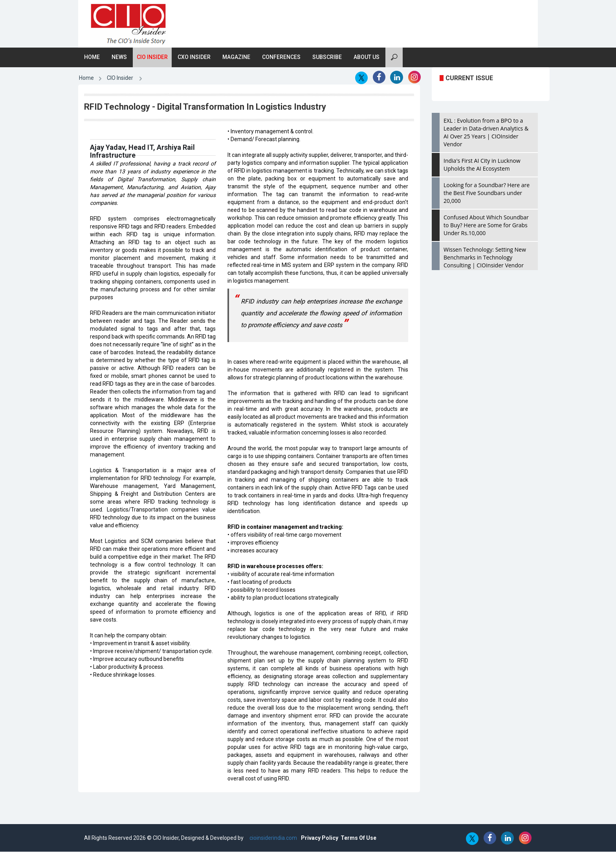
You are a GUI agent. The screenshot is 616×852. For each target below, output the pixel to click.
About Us (367, 57)
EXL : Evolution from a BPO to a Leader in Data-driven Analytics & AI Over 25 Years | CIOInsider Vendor (486, 133)
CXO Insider (194, 57)
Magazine (236, 57)
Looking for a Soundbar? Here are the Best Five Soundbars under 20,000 (487, 193)
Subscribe (327, 57)
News (119, 57)
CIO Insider (152, 57)
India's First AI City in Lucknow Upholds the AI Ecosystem (482, 165)
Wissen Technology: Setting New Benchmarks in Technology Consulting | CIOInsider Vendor (485, 258)
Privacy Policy (320, 838)
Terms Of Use (358, 838)
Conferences (281, 57)
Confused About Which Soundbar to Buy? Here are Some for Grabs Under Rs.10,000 (486, 225)
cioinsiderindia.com (273, 838)
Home (92, 57)
